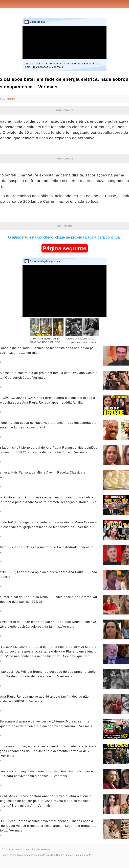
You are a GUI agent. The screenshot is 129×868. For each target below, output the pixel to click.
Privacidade (49, 855)
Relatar (11, 99)
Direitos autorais (65, 855)
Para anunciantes (83, 855)
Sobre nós (7, 855)
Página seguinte (65, 248)
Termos (39, 855)
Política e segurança (24, 855)
